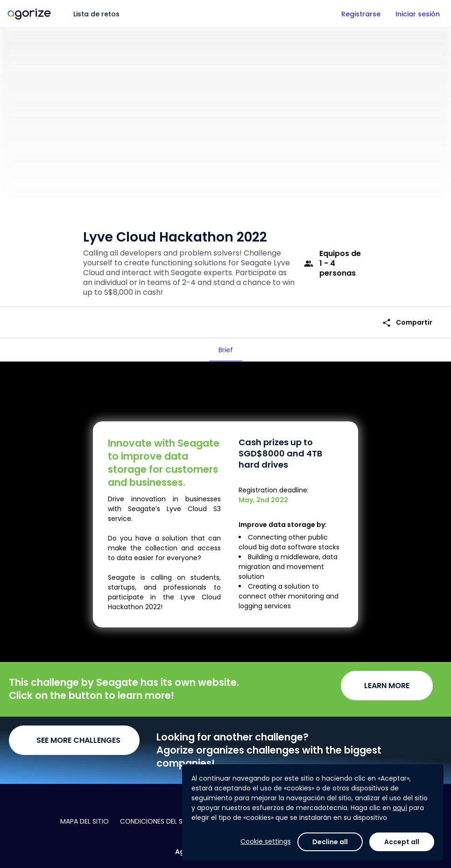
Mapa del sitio (85, 821)
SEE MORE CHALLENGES (78, 740)
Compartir (407, 323)
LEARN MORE (387, 686)
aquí (400, 808)
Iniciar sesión (418, 14)
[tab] (226, 350)
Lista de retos (96, 14)
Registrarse (361, 14)
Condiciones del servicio (164, 821)
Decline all (330, 842)
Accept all (402, 842)
